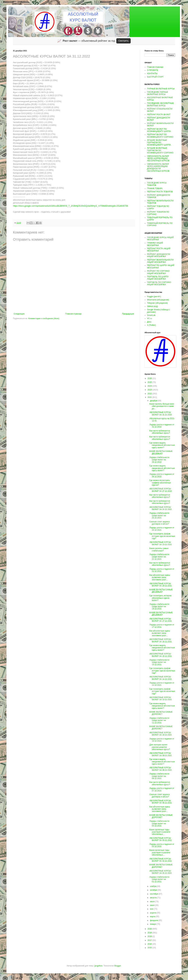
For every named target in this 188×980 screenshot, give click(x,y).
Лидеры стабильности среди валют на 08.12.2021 (159, 776)
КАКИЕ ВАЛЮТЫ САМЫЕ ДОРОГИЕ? (161, 713)
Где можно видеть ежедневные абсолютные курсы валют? (162, 445)
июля (152, 902)
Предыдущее (128, 314)
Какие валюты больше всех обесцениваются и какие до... (162, 406)
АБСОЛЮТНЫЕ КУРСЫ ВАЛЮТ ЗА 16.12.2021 (161, 640)
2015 (150, 948)
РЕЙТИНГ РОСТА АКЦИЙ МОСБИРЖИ (159, 250)
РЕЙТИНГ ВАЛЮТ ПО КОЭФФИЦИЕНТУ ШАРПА (159, 130)
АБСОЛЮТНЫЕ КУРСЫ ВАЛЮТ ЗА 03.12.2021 (161, 839)
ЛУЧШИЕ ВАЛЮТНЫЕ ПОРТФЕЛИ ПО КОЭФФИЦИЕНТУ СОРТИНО (160, 150)
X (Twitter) (151, 325)
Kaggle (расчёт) (154, 297)
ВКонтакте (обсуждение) (158, 300)
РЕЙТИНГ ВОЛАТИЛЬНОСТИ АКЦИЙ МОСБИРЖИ (160, 261)
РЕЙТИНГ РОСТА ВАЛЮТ (159, 115)
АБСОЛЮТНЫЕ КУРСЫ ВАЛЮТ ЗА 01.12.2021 (161, 872)
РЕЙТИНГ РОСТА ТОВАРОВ (160, 192)
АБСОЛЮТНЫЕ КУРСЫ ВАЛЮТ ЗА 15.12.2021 (161, 655)
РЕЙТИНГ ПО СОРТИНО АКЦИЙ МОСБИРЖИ (158, 272)
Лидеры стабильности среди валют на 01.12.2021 (159, 879)
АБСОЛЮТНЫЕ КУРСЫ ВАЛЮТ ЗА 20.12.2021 (161, 585)
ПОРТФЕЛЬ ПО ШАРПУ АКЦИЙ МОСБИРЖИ (158, 278)
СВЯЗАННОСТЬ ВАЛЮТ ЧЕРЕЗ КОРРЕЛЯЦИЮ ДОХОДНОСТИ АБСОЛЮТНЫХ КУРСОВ (158, 168)
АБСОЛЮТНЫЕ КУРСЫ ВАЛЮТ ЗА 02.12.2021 (161, 860)
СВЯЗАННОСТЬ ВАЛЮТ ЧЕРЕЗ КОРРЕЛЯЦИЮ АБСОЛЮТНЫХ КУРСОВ (158, 159)
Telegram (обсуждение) (157, 303)
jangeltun (98, 966)
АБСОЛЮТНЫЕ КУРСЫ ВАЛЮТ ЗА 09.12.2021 (161, 754)
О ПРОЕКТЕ (153, 70)
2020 (150, 929)
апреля (153, 913)
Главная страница (73, 314)
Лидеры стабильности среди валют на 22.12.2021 (159, 557)
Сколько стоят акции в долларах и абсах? (159, 523)
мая (152, 909)
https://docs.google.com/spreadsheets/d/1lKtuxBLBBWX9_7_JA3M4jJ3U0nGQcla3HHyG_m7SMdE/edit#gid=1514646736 (70, 206)
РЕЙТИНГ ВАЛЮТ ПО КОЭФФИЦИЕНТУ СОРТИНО (160, 136)
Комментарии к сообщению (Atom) (44, 318)
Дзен (149, 322)
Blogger (117, 966)
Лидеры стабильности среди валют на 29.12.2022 (159, 460)
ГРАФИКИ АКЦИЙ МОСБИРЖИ (155, 244)
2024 (150, 386)
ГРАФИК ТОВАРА (155, 188)
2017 (150, 940)
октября (154, 890)
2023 (150, 390)
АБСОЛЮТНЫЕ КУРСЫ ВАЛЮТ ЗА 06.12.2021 (161, 802)
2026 (150, 378)
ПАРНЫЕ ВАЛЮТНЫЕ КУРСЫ (161, 89)
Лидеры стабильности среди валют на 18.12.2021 (159, 607)
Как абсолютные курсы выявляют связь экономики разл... (160, 577)
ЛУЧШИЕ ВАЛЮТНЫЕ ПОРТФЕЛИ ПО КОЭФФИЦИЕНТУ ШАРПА (159, 143)
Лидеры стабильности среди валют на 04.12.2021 (159, 823)
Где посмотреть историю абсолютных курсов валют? (160, 598)
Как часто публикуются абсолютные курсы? (160, 432)
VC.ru (149, 318)
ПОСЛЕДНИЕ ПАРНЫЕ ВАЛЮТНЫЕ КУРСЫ (158, 93)
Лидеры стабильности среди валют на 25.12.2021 (159, 515)
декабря (154, 401)
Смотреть (123, 41)
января (153, 924)
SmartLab (151, 315)
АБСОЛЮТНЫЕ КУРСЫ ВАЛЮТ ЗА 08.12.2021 (161, 769)
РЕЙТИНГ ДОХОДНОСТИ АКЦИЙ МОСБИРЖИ (159, 255)
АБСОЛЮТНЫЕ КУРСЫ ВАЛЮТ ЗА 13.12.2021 (161, 699)
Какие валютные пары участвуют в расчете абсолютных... (160, 832)
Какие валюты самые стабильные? (159, 549)
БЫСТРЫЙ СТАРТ (155, 77)
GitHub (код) (152, 306)
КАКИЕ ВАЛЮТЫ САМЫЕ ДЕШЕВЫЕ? (161, 452)
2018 (150, 936)
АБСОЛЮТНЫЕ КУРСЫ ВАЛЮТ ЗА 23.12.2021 (161, 543)
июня (152, 905)
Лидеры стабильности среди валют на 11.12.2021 (159, 720)
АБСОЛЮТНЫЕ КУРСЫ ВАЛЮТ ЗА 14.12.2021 (161, 678)
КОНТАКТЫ (152, 73)
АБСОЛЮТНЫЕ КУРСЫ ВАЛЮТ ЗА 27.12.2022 (161, 490)
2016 (150, 944)
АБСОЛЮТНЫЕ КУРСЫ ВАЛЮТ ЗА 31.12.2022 (161, 413)
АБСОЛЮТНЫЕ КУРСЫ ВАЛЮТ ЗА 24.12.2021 (161, 508)
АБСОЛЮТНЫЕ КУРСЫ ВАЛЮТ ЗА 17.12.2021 (161, 620)
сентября (154, 894)
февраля (154, 920)
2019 (150, 933)
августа (154, 898)
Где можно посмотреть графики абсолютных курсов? (160, 483)
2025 (150, 382)
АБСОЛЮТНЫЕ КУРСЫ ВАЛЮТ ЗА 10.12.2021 (161, 734)
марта (153, 917)
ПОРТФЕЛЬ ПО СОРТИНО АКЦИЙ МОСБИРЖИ (159, 283)
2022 (150, 394)
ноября (153, 886)
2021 (150, 397)
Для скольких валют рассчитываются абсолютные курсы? (160, 747)
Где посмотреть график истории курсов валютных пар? (162, 536)
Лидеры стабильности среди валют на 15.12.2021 (159, 662)
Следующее (19, 314)
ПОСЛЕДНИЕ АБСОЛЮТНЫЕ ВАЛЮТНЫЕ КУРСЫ (160, 104)
